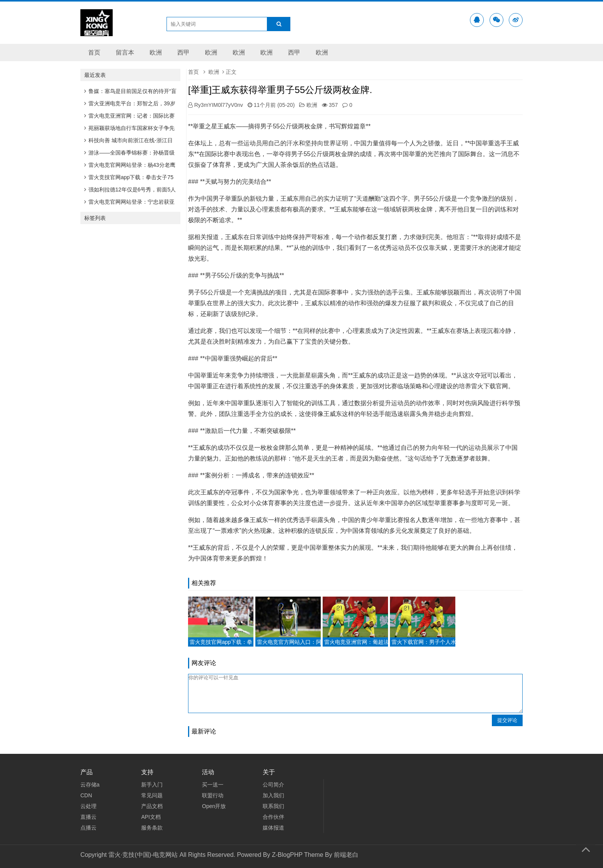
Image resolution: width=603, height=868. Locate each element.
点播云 (88, 828)
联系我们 (273, 806)
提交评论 (507, 720)
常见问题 (152, 795)
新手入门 (152, 785)
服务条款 (152, 828)
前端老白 (346, 855)
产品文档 (152, 806)
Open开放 (214, 806)
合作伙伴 (273, 817)
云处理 (88, 806)
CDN (86, 795)
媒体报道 (273, 828)
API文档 (151, 817)
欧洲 (156, 52)
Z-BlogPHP (287, 855)
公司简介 (273, 785)
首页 (94, 52)
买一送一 (213, 785)
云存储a (90, 785)
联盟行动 (213, 795)
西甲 (183, 52)
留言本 (125, 52)
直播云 (88, 817)
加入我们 (273, 795)
